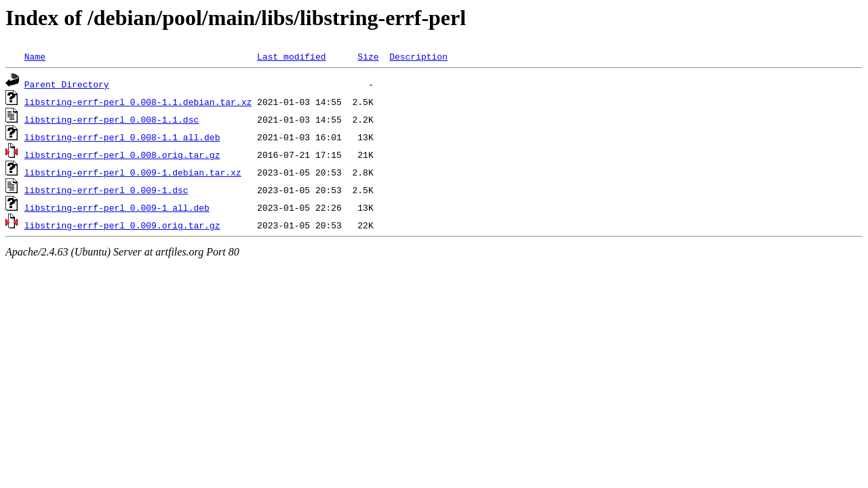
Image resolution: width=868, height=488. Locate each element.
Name (35, 56)
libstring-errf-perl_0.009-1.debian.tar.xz (133, 172)
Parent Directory (67, 84)
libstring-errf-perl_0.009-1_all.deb (117, 207)
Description (418, 56)
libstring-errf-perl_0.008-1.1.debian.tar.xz (138, 102)
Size (368, 56)
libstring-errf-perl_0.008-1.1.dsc (112, 119)
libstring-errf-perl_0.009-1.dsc (106, 190)
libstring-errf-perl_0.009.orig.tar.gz (122, 225)
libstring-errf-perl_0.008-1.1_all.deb (122, 137)
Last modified (291, 56)
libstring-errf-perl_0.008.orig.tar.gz (122, 155)
